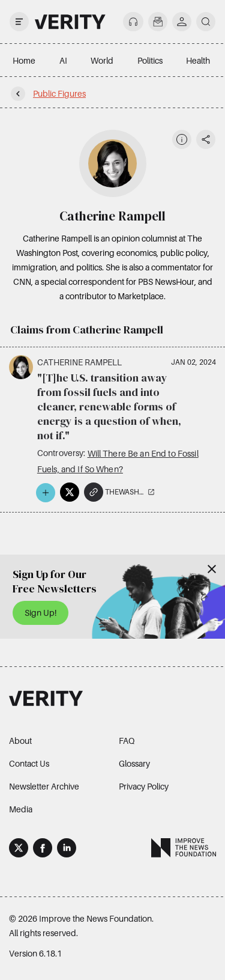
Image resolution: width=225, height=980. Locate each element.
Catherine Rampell (79, 362)
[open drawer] (19, 22)
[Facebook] (43, 850)
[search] (206, 22)
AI (63, 60)
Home (24, 60)
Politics (150, 60)
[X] (19, 850)
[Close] (212, 569)
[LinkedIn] (67, 850)
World (102, 60)
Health (198, 60)
